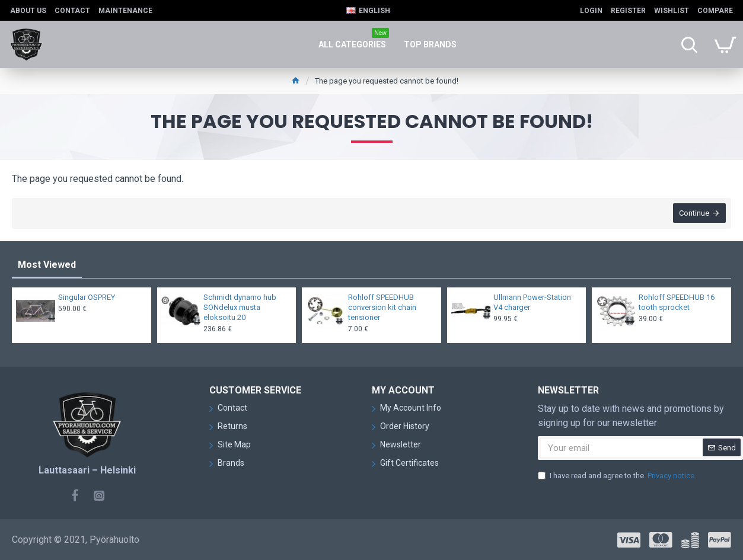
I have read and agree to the (617, 476)
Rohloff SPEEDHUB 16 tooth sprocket (677, 302)
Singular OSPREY (87, 297)
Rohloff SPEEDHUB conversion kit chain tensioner (382, 307)
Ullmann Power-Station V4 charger (532, 302)
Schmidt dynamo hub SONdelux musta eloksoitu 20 (240, 307)
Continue (693, 214)
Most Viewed (47, 265)
